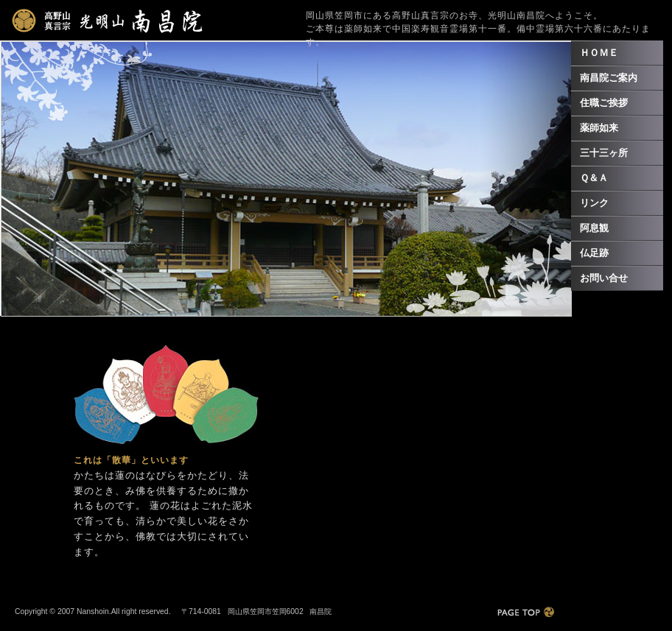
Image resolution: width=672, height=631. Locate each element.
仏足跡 (594, 253)
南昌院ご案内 (609, 78)
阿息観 (594, 228)
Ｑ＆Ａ (594, 178)
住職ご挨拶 (604, 103)
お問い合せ (604, 278)
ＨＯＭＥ (599, 53)
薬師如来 (599, 128)
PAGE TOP (526, 612)
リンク (594, 203)
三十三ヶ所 (604, 153)
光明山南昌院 (107, 21)
